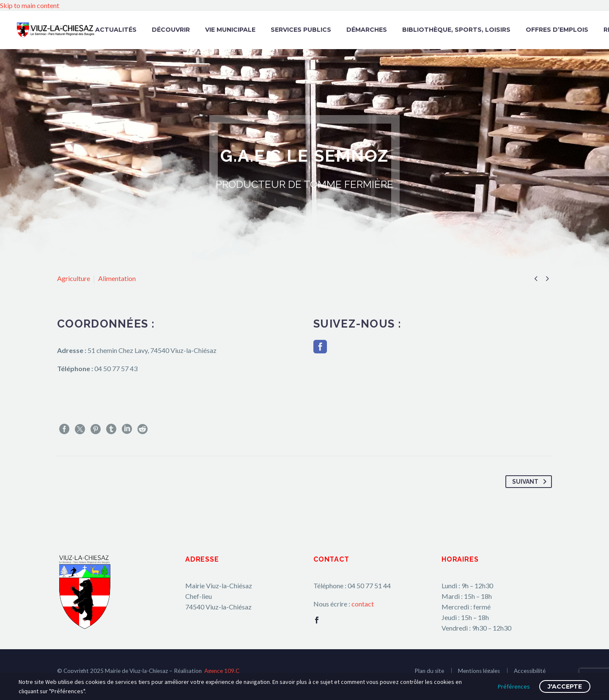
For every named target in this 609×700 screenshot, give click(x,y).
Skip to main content (30, 5)
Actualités (116, 30)
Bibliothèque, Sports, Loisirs (456, 30)
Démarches (367, 30)
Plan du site (429, 671)
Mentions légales (479, 671)
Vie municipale (230, 30)
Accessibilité (530, 671)
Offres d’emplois (557, 30)
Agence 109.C (222, 671)
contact (363, 604)
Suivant (531, 482)
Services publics (301, 30)
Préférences (514, 686)
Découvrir (171, 30)
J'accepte (565, 686)
